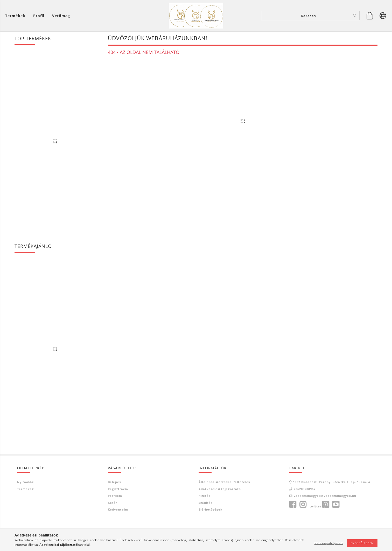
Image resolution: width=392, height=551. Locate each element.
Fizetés (204, 496)
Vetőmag (61, 16)
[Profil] (39, 16)
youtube (336, 505)
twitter (316, 506)
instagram (303, 505)
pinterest (326, 505)
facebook (293, 505)
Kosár (113, 503)
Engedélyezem (362, 543)
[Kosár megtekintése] (17, 16)
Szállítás (205, 503)
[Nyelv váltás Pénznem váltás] (383, 16)
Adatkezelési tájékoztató (220, 489)
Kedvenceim (118, 509)
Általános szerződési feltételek (225, 482)
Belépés (114, 482)
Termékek (26, 489)
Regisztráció (118, 489)
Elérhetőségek (211, 509)
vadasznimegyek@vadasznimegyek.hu (325, 496)
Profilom (115, 496)
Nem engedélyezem (329, 543)
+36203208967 (305, 489)
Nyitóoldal (26, 482)
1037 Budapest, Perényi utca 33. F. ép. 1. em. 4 (331, 482)
